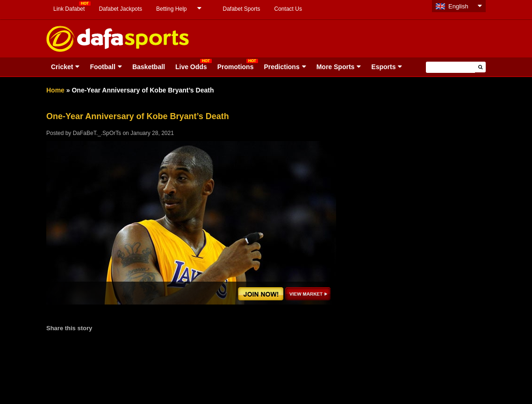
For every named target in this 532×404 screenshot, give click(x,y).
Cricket (62, 67)
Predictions (281, 67)
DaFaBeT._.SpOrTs (97, 133)
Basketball (149, 67)
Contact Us (288, 9)
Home (55, 90)
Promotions (236, 67)
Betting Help (171, 9)
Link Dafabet (69, 9)
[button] (480, 67)
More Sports (336, 67)
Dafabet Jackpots (120, 9)
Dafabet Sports (241, 9)
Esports (383, 67)
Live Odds (191, 67)
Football (102, 67)
